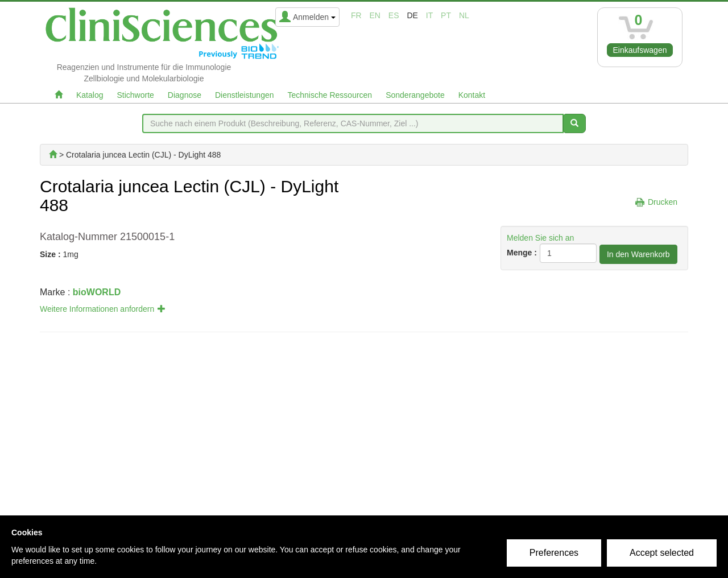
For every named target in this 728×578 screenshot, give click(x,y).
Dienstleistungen (245, 95)
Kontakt (472, 95)
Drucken (663, 202)
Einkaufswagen (640, 50)
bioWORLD (97, 292)
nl (464, 15)
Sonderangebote (415, 95)
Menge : (522, 253)
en (375, 15)
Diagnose (185, 95)
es (394, 15)
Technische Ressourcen (330, 95)
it (429, 15)
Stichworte (135, 95)
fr (356, 15)
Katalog (90, 95)
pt (446, 15)
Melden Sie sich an (540, 238)
